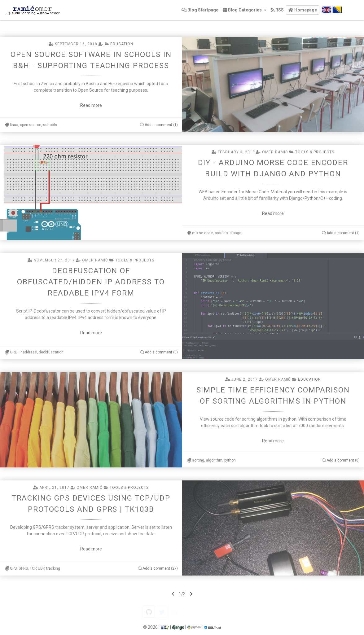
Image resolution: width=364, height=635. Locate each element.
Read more (91, 105)
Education (122, 44)
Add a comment (158, 125)
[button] (303, 10)
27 (174, 568)
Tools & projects (315, 152)
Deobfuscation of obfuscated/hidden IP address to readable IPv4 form (91, 282)
